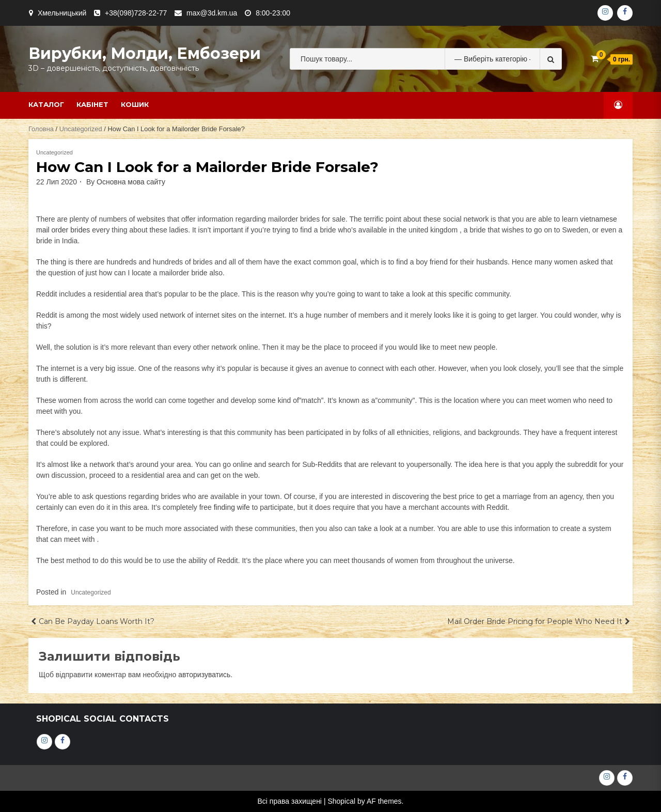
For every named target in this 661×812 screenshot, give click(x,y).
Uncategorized (81, 129)
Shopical (341, 801)
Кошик (135, 104)
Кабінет (92, 104)
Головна (41, 129)
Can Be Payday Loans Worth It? (97, 621)
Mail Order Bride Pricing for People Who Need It (535, 621)
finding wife (232, 507)
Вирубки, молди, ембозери (145, 53)
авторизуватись (204, 675)
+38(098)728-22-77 (136, 13)
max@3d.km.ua (212, 13)
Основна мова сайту (131, 182)
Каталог (46, 104)
